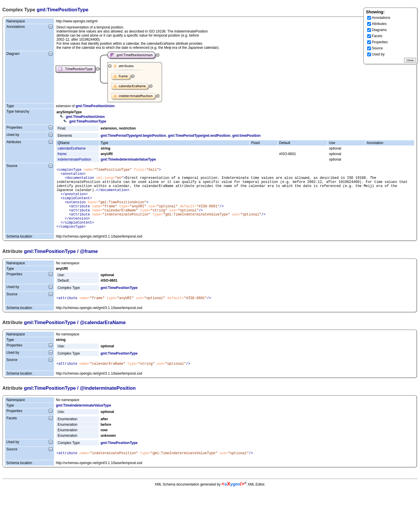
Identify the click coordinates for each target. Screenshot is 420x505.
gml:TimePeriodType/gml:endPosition (199, 136)
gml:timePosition (246, 136)
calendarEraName (72, 148)
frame (62, 154)
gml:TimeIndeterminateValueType (128, 159)
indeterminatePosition (74, 159)
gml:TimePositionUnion (95, 106)
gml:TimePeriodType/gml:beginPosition (133, 136)
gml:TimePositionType (88, 121)
